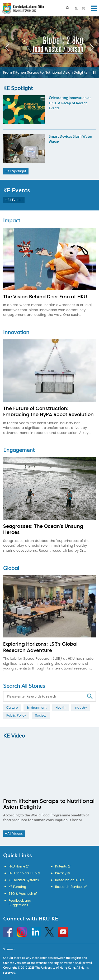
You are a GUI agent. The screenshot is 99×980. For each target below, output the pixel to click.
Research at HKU (68, 880)
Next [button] (92, 47)
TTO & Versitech (21, 894)
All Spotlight (16, 171)
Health (60, 708)
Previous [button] (7, 47)
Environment (37, 708)
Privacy (61, 873)
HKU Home (17, 866)
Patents (61, 866)
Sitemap (9, 949)
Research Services (69, 887)
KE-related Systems (24, 880)
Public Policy (16, 716)
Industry (81, 708)
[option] (49, 47)
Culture (12, 708)
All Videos (14, 834)
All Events (14, 200)
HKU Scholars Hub (23, 873)
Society (41, 716)
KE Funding (17, 887)
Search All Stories (24, 686)
